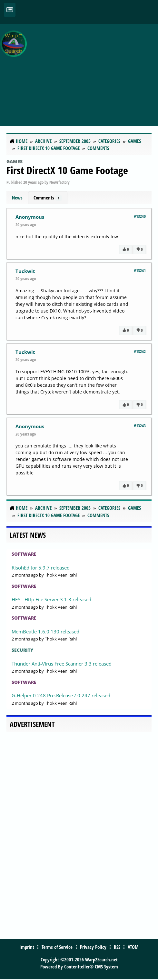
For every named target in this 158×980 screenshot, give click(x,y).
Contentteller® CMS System (91, 967)
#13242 (140, 351)
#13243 (140, 426)
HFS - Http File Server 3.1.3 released (51, 599)
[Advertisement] (94, 72)
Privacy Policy (93, 947)
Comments (48, 198)
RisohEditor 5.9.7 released (41, 568)
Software (24, 554)
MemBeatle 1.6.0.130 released (45, 631)
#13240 (140, 216)
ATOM (133, 947)
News (17, 198)
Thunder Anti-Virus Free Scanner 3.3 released (62, 664)
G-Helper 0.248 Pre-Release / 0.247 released (61, 695)
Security (22, 650)
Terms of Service (57, 947)
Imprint (27, 947)
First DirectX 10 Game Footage (67, 170)
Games (15, 161)
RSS (117, 947)
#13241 (140, 270)
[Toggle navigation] (10, 10)
